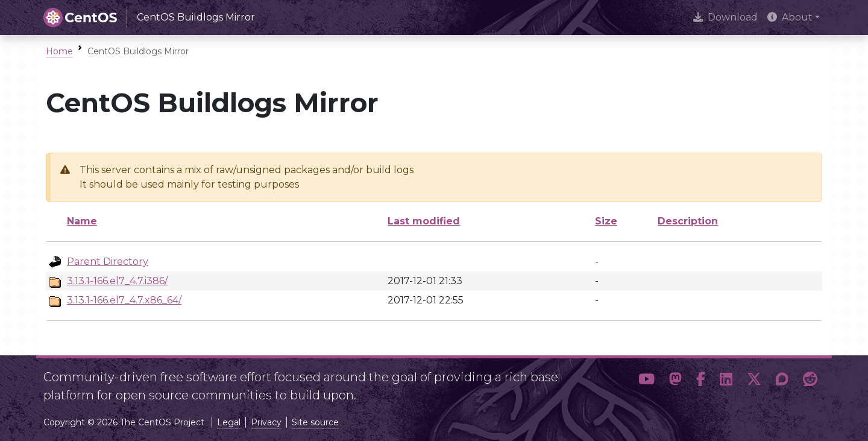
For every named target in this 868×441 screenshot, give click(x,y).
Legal (229, 422)
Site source (315, 422)
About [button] (790, 17)
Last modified (424, 221)
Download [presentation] (725, 17)
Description (688, 221)
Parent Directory (108, 262)
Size (606, 221)
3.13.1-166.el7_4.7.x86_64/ (124, 300)
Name (82, 221)
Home (59, 51)
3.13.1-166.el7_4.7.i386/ (117, 281)
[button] (646, 381)
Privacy (266, 422)
